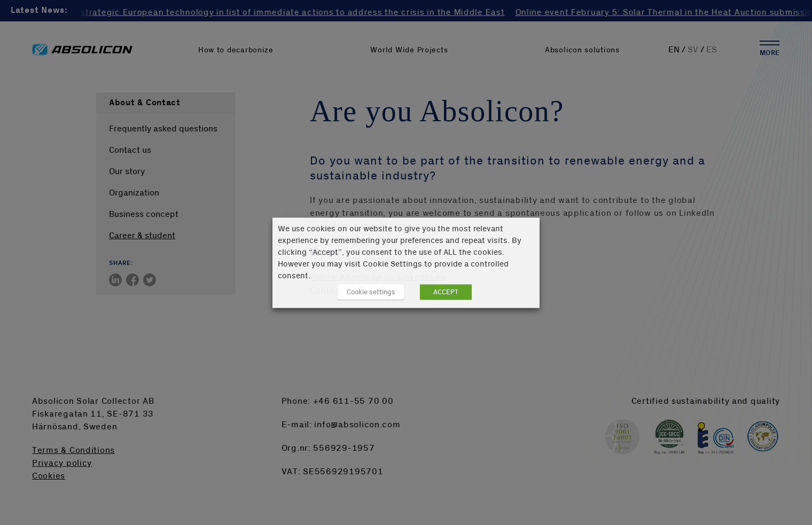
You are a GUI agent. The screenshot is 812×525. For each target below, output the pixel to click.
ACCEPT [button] (446, 292)
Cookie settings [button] (371, 292)
